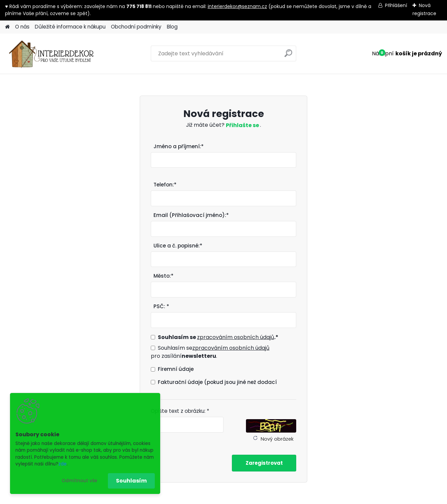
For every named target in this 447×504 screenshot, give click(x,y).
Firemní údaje (176, 369)
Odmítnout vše (79, 481)
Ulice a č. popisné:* (178, 246)
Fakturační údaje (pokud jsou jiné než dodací (217, 382)
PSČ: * (161, 306)
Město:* (164, 276)
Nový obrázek (277, 439)
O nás (22, 27)
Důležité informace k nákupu (70, 27)
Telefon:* (165, 185)
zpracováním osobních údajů (236, 337)
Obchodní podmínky (136, 27)
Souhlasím (131, 481)
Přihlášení (396, 5)
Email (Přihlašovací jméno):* (191, 215)
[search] (288, 56)
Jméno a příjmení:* (179, 146)
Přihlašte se (243, 125)
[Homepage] (7, 27)
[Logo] (51, 54)
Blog (172, 27)
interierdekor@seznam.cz (237, 6)
